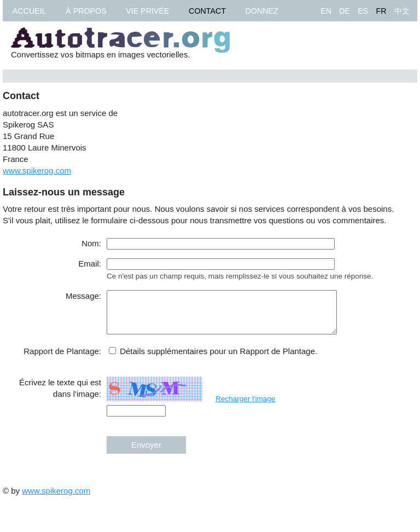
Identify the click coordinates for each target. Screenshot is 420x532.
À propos (86, 11)
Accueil (30, 11)
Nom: (91, 243)
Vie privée (147, 11)
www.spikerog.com (37, 170)
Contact (207, 11)
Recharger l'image (245, 407)
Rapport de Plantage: (62, 359)
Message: (83, 296)
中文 (402, 11)
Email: (90, 264)
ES (363, 11)
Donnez (262, 11)
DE (345, 11)
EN (326, 11)
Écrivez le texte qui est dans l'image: (60, 396)
